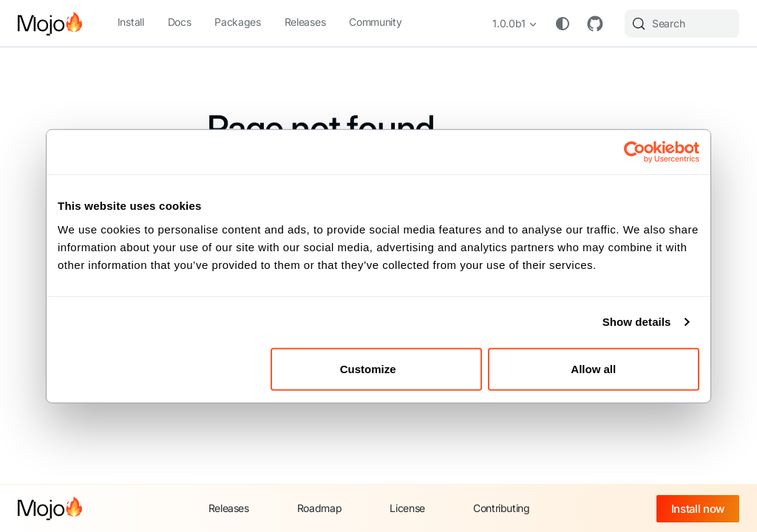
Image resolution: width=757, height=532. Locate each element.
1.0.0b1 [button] (509, 23)
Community (375, 22)
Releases (305, 22)
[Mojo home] (50, 508)
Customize (377, 368)
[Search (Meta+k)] (682, 24)
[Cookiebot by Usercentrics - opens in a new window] (635, 152)
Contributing (502, 508)
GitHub (595, 24)
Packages (237, 22)
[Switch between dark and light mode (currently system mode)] (563, 24)
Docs (180, 22)
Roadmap (320, 508)
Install (131, 22)
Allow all (593, 368)
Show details (637, 322)
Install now (698, 509)
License (407, 508)
